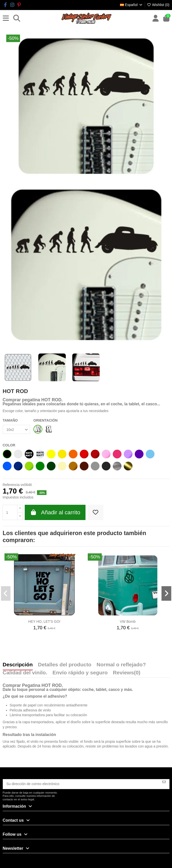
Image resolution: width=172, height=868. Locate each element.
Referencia (11, 485)
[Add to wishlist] (95, 513)
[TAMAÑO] (16, 429)
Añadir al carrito (55, 512)
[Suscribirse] (164, 782)
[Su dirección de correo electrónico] (81, 784)
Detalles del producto (65, 665)
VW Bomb (128, 622)
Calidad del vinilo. (25, 673)
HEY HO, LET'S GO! (44, 622)
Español (131, 5)
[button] (6, 593)
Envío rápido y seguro (80, 673)
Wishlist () (158, 5)
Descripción (18, 665)
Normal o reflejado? (121, 665)
